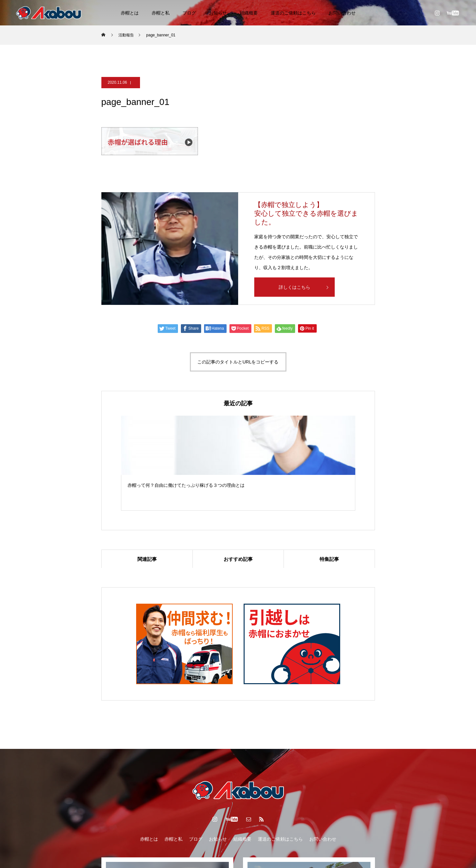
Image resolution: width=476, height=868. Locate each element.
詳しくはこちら (294, 287)
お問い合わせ (342, 13)
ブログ (189, 13)
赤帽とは (130, 13)
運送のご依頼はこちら (293, 13)
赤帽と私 (161, 13)
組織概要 (249, 13)
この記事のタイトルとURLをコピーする (238, 362)
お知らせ (218, 13)
